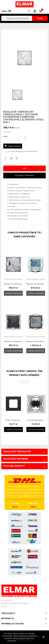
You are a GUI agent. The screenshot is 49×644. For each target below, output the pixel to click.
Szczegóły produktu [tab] (24, 175)
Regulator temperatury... (13, 284)
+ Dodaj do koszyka (13, 293)
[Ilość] (21, 137)
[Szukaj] (24, 18)
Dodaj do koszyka (13, 146)
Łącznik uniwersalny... (36, 420)
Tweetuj (11, 158)
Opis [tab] (24, 168)
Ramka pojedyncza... (13, 420)
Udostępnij (6, 158)
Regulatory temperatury (17, 452)
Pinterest (17, 158)
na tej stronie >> (24, 641)
